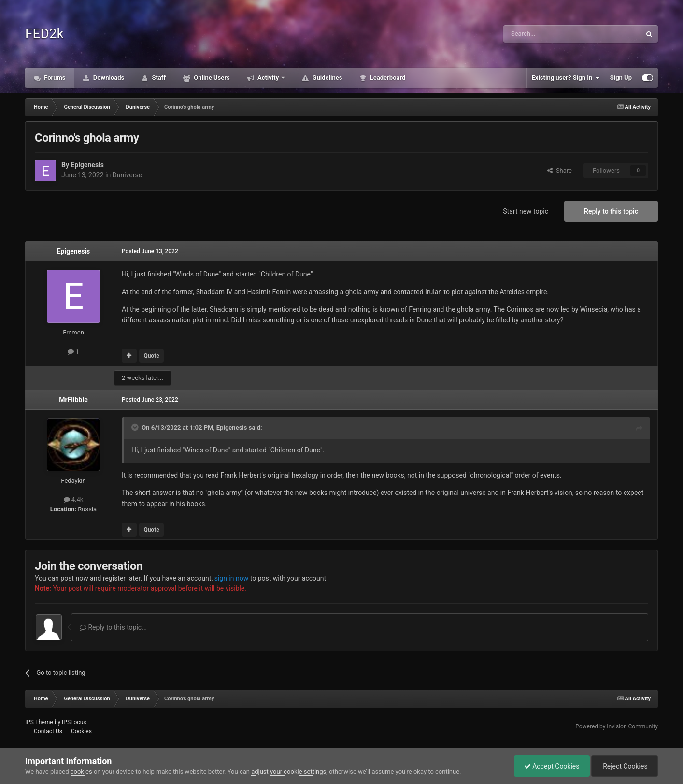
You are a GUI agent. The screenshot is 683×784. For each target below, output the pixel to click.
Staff (158, 78)
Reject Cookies (625, 766)
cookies (81, 772)
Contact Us (48, 731)
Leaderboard (387, 78)
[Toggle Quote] (136, 427)
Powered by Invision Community (617, 726)
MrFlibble (73, 400)
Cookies (81, 731)
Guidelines (326, 78)
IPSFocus (74, 722)
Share (560, 170)
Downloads (108, 78)
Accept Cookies (552, 766)
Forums (54, 78)
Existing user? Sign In (566, 78)
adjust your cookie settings (289, 772)
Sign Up (621, 78)
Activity (268, 78)
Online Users (211, 78)
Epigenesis (87, 165)
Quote (151, 356)
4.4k (74, 500)
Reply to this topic (611, 211)
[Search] (549, 34)
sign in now (232, 578)
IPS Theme (39, 722)
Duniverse (128, 175)
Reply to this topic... (113, 627)
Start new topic (526, 211)
